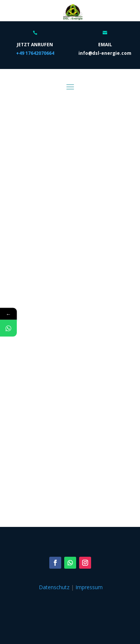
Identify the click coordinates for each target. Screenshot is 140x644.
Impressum (89, 587)
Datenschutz (54, 587)
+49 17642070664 (35, 53)
